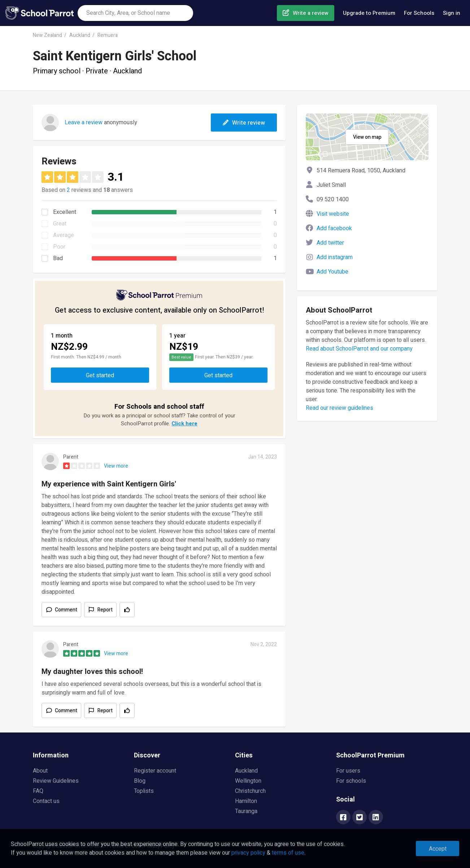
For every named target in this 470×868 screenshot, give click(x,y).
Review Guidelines (56, 781)
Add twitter (330, 243)
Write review (244, 123)
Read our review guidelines (340, 408)
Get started (100, 375)
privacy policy (248, 853)
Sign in (452, 13)
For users (348, 771)
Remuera (108, 35)
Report (105, 610)
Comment (66, 610)
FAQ (38, 791)
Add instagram (335, 257)
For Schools (419, 13)
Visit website (333, 214)
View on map (367, 137)
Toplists (144, 791)
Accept (438, 849)
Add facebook (334, 228)
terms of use (288, 853)
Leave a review (84, 123)
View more (116, 466)
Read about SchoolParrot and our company (359, 349)
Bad (58, 258)
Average (64, 235)
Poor (59, 247)
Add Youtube (332, 272)
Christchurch (250, 791)
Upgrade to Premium (369, 13)
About (40, 771)
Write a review (311, 13)
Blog (140, 781)
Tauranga (246, 811)
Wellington (248, 781)
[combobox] (135, 13)
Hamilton (246, 801)
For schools (351, 781)
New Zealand (47, 35)
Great (60, 224)
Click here (184, 424)
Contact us (46, 801)
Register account (155, 771)
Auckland (80, 35)
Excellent (65, 212)
